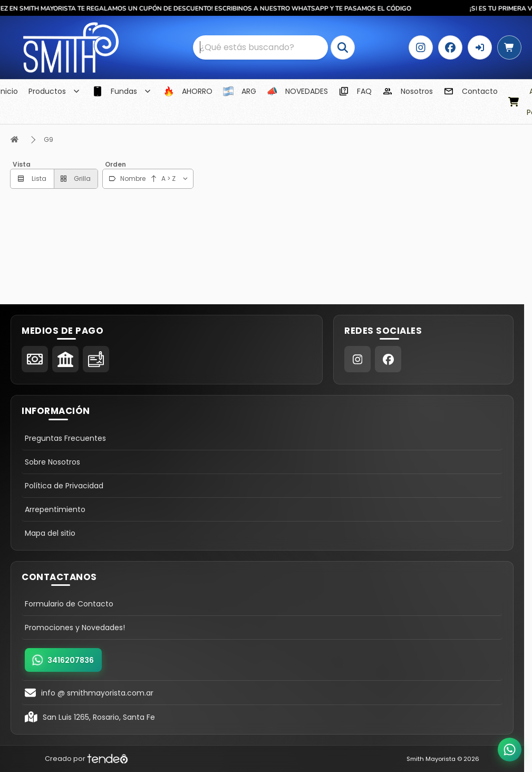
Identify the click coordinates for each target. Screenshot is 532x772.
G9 (49, 139)
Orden (115, 164)
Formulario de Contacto (69, 604)
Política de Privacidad (64, 486)
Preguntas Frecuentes (65, 438)
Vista (22, 164)
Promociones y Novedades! (75, 628)
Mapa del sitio (50, 533)
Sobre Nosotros (52, 462)
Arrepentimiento (55, 509)
